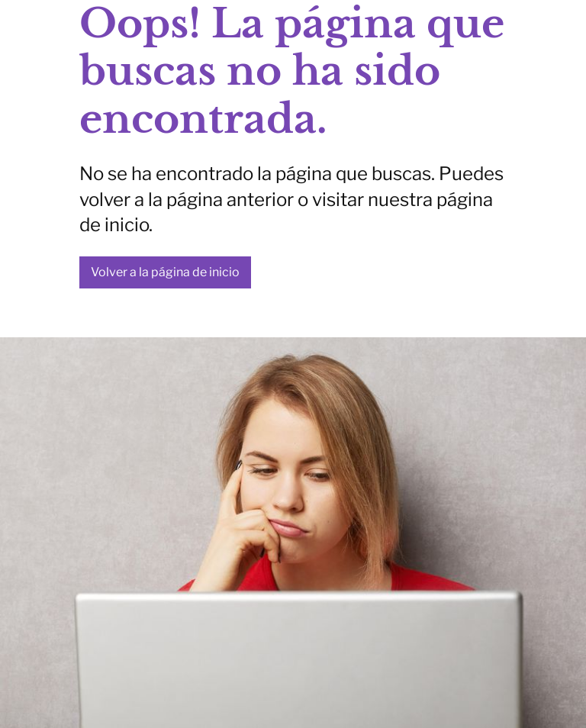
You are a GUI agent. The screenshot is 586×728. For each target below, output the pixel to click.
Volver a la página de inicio (165, 272)
